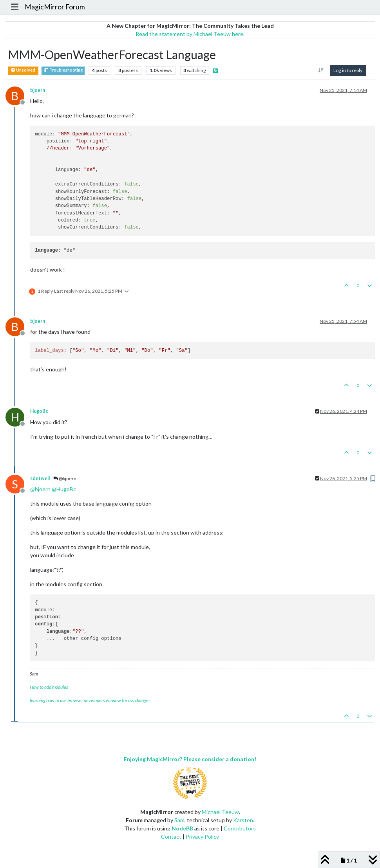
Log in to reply (348, 70)
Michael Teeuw (220, 812)
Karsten (243, 820)
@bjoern (65, 478)
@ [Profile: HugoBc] (64, 489)
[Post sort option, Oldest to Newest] (321, 70)
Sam (179, 820)
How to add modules (49, 687)
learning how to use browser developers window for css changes (90, 700)
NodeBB (182, 828)
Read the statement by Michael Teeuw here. (190, 34)
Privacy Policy (202, 836)
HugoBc (39, 411)
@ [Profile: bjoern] (40, 489)
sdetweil (40, 478)
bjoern (38, 90)
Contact (171, 836)
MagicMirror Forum (55, 7)
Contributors (240, 828)
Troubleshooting (63, 70)
